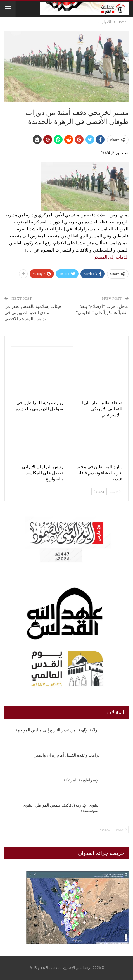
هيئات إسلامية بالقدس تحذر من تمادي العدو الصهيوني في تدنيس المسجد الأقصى (33, 313)
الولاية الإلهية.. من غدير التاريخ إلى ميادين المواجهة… (56, 730)
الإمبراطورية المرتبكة (82, 780)
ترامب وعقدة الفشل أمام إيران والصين (67, 755)
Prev (115, 492)
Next (99, 492)
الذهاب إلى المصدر (111, 257)
